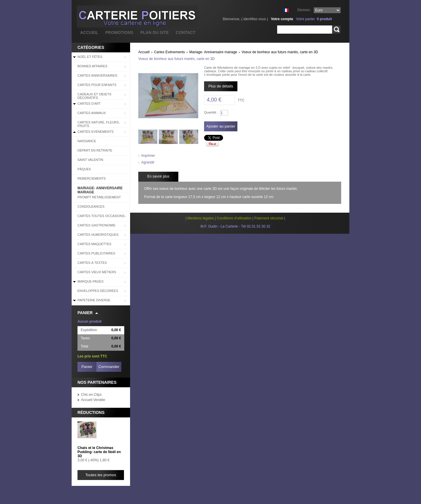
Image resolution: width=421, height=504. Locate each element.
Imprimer (148, 156)
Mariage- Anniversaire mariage (100, 190)
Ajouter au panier (221, 126)
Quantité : (211, 112)
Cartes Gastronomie (96, 225)
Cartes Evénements (95, 132)
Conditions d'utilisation (234, 218)
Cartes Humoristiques (98, 235)
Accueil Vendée (93, 400)
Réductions (91, 412)
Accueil (144, 52)
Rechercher (336, 30)
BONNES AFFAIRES (92, 66)
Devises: (304, 10)
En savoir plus (158, 176)
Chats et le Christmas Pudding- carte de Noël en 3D (99, 452)
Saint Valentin (90, 160)
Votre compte (282, 19)
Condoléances (91, 207)
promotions (119, 32)
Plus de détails (221, 86)
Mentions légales (201, 218)
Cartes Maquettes (94, 244)
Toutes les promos (101, 475)
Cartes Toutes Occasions (101, 216)
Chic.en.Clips (91, 395)
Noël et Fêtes (90, 57)
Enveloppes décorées (98, 291)
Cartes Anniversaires (97, 75)
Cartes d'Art (89, 104)
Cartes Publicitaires (96, 253)
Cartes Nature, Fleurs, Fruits (99, 124)
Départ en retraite (95, 150)
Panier (85, 313)
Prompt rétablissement (99, 197)
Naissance (87, 141)
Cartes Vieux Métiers (97, 272)
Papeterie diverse (94, 300)
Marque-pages (90, 281)
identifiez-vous (255, 19)
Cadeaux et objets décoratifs (94, 96)
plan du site (155, 32)
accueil (89, 32)
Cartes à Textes (92, 263)
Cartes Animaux (92, 113)
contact (186, 32)
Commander (109, 367)
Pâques (84, 169)
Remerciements (92, 178)
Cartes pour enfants (97, 85)
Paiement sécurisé (269, 218)
